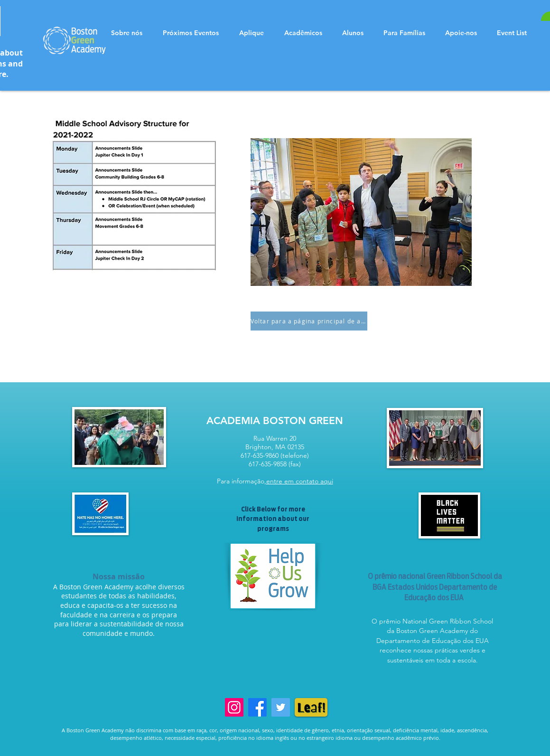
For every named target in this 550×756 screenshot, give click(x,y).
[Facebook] (257, 707)
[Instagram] (234, 707)
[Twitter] (281, 707)
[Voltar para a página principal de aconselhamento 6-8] (309, 321)
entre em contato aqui (300, 481)
